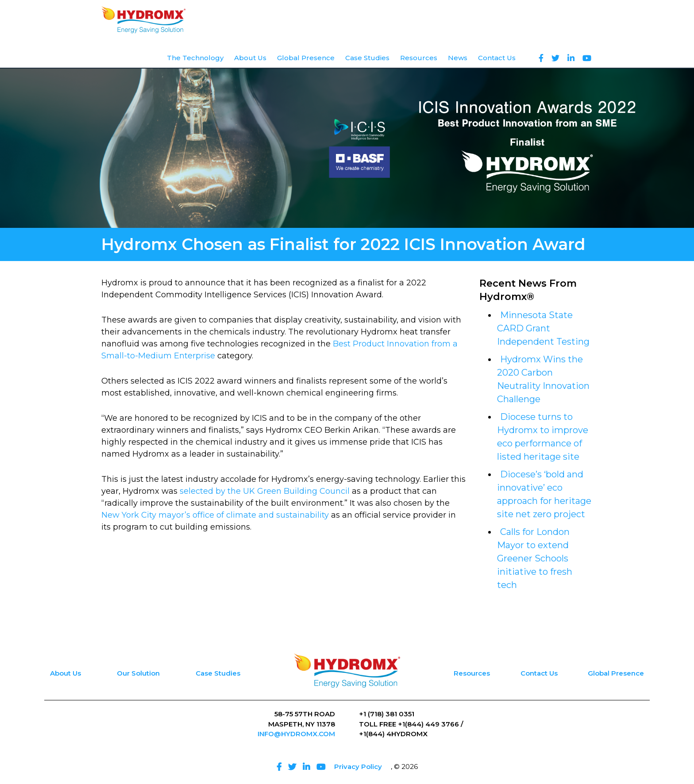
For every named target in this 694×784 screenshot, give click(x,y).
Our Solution (138, 673)
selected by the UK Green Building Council (265, 491)
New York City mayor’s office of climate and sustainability (215, 515)
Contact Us (539, 673)
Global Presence (616, 673)
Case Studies (218, 673)
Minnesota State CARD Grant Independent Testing (543, 328)
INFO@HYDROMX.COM (296, 734)
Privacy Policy (358, 767)
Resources (472, 673)
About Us (66, 673)
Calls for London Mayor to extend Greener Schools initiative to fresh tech (535, 558)
